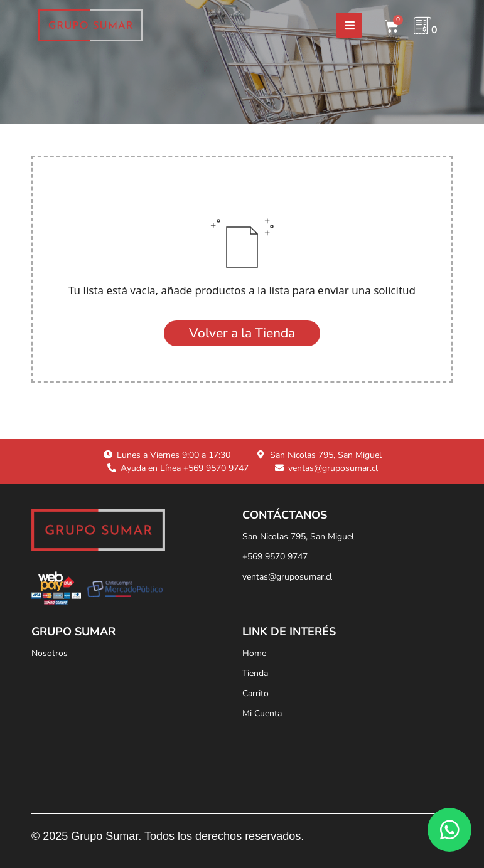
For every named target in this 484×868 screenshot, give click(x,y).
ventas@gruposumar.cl (287, 577)
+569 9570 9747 (275, 557)
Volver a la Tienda (242, 333)
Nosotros (50, 653)
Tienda (255, 673)
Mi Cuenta (262, 713)
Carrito (255, 693)
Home (254, 653)
